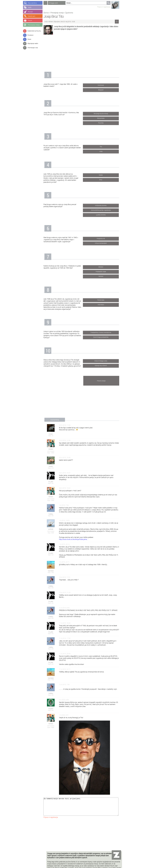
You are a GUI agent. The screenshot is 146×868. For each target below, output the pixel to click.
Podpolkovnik (104, 238)
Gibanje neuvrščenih (104, 365)
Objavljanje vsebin (33, 43)
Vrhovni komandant (104, 243)
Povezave (30, 35)
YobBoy (54, 514)
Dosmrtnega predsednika (104, 337)
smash (54, 466)
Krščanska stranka (104, 205)
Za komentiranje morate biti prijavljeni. (84, 809)
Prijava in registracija (107, 7)
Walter (104, 175)
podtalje (54, 529)
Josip (104, 151)
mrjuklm (54, 709)
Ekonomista (104, 118)
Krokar (54, 434)
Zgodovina (72, 13)
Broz (104, 179)
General (104, 276)
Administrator (54, 451)
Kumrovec (104, 85)
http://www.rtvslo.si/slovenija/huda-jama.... (77, 539)
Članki (29, 39)
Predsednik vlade (104, 271)
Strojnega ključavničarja (104, 113)
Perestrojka (104, 300)
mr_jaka (54, 482)
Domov (49, 13)
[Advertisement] (84, 52)
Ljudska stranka (104, 214)
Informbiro (104, 304)
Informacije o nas (33, 48)
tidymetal (54, 571)
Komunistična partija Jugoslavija (104, 210)
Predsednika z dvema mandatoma (104, 332)
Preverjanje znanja (60, 13)
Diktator (104, 266)
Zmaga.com (56, 3)
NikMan (54, 22)
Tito (104, 146)
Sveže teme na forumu (34, 31)
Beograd (104, 89)
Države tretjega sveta (104, 360)
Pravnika (104, 122)
